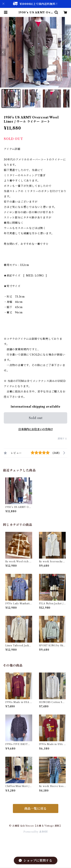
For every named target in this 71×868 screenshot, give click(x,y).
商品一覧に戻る (36, 808)
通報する (62, 439)
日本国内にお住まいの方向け (36, 429)
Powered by (35, 832)
